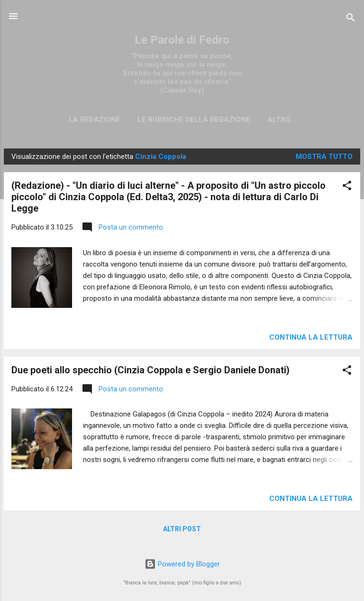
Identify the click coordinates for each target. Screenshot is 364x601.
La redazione (95, 120)
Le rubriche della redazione (194, 120)
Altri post (182, 529)
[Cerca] (351, 19)
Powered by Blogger (182, 564)
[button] (347, 187)
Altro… (282, 120)
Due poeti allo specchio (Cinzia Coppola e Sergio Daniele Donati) (150, 370)
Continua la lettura (311, 337)
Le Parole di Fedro (182, 40)
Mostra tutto (324, 157)
